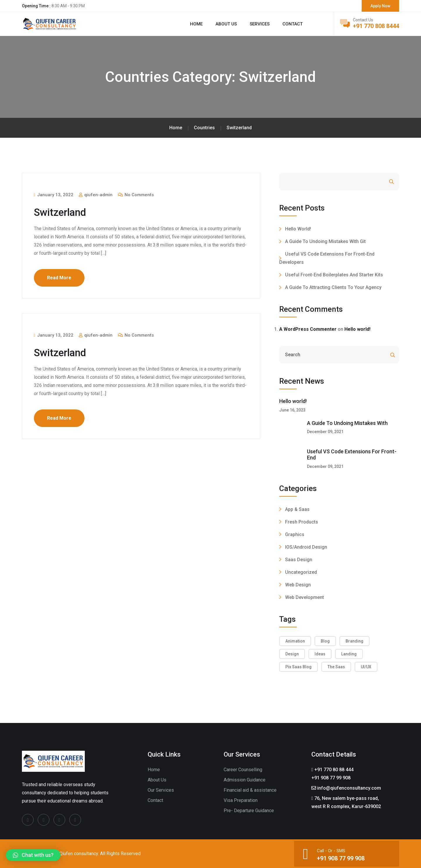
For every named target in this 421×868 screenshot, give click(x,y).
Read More (59, 278)
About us (226, 24)
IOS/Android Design (306, 547)
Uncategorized (301, 572)
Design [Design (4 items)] (292, 654)
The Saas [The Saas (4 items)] (336, 667)
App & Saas (297, 509)
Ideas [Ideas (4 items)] (320, 654)
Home (196, 24)
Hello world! (298, 229)
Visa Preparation (241, 800)
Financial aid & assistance (250, 790)
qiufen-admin (96, 195)
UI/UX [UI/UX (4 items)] (366, 667)
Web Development (304, 597)
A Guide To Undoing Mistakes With (347, 423)
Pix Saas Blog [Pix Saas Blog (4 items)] (299, 667)
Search (376, 182)
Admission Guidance (245, 780)
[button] (33, 855)
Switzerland (61, 212)
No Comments (136, 195)
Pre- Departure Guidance (249, 811)
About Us (157, 780)
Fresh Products (302, 522)
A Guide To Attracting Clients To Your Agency (333, 287)
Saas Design (299, 560)
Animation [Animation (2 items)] (295, 641)
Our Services (161, 790)
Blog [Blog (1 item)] (325, 641)
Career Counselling (243, 770)
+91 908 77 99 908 (341, 858)
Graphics (295, 534)
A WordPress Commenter (308, 329)
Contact (293, 24)
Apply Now (380, 6)
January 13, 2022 (54, 195)
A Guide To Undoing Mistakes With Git (325, 241)
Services (260, 24)
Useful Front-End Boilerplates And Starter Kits (334, 275)
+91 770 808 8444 (376, 26)
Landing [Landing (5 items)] (349, 654)
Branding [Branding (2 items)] (354, 641)
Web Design (298, 585)
